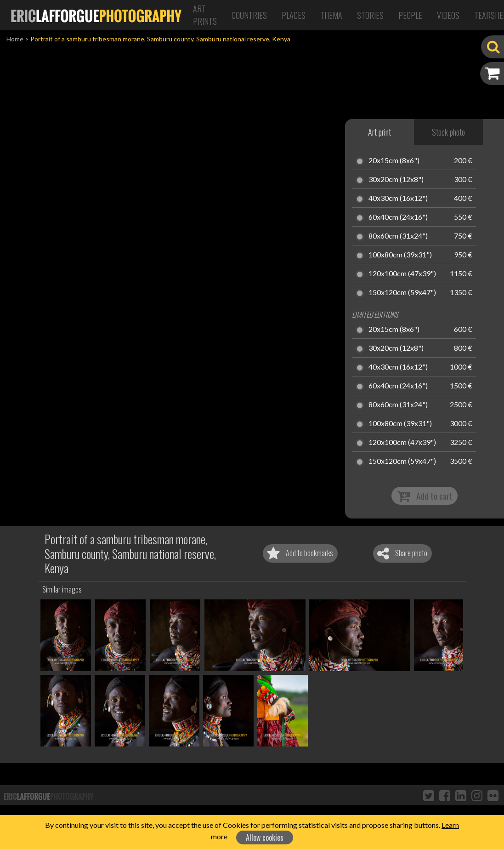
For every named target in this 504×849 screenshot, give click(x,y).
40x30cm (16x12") (398, 199)
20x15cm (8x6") (394, 161)
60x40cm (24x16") (398, 217)
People (410, 15)
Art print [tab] (379, 132)
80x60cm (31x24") (398, 236)
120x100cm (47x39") (402, 274)
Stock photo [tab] (448, 132)
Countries (249, 15)
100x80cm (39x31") (400, 255)
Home (15, 39)
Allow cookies (265, 838)
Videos (448, 15)
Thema (331, 15)
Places (294, 15)
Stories (370, 15)
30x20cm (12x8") (396, 180)
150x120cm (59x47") (402, 293)
